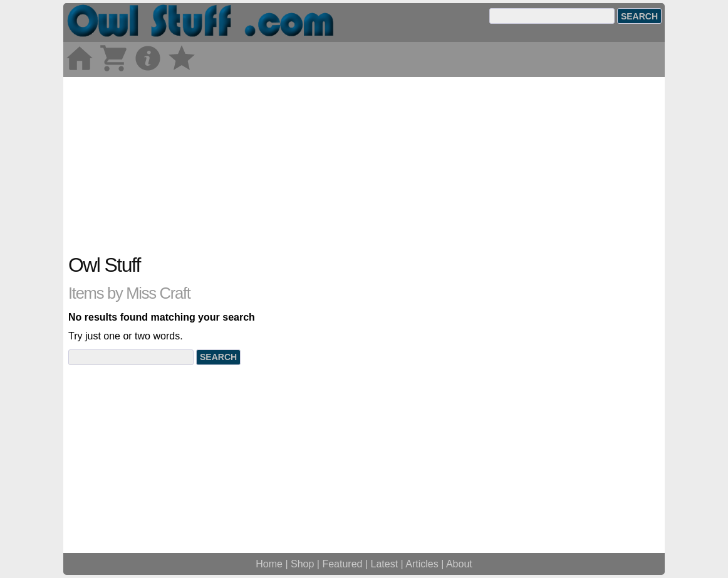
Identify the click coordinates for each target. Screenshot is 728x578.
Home (269, 564)
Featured (342, 564)
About (459, 564)
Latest (385, 564)
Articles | (426, 564)
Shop (302, 564)
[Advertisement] (364, 165)
